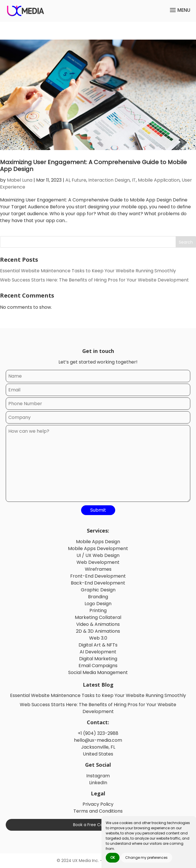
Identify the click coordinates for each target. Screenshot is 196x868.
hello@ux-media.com (98, 740)
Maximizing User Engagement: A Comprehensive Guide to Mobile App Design (93, 166)
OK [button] (113, 858)
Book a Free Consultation (98, 825)
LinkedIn (98, 783)
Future (79, 180)
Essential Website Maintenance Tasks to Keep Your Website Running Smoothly (88, 271)
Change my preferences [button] (146, 858)
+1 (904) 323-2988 (98, 733)
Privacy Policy (98, 804)
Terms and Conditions (98, 811)
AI (67, 180)
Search (186, 242)
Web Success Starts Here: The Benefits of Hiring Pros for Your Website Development (94, 280)
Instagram (98, 776)
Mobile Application (159, 180)
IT (134, 180)
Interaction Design (109, 180)
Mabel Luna (20, 180)
